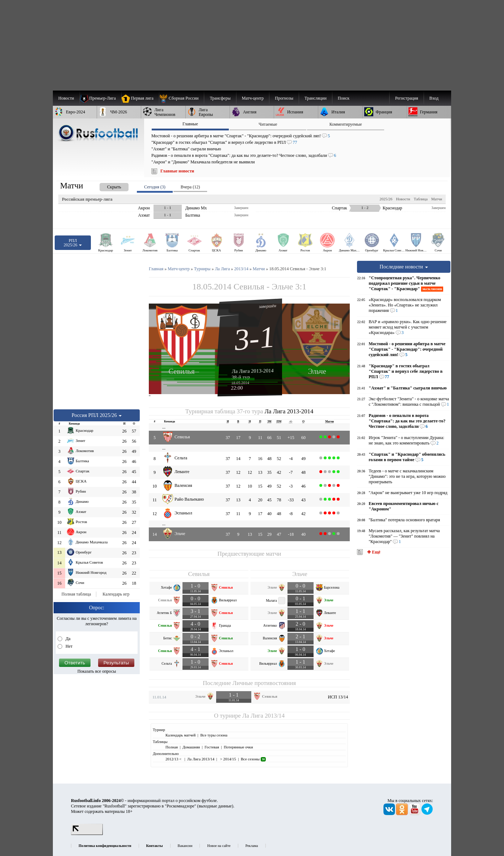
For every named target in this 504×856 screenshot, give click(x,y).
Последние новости (404, 267)
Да (68, 639)
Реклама (252, 846)
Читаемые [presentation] (268, 124)
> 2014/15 (228, 759)
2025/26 (386, 199)
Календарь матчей (180, 735)
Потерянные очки (238, 747)
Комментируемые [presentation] (346, 124)
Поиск (344, 98)
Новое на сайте (219, 846)
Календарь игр (116, 594)
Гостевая (212, 747)
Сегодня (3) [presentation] (155, 187)
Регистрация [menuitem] (407, 98)
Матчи (437, 199)
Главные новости (177, 171)
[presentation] (107, 186)
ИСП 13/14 (338, 697)
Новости (403, 199)
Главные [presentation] (190, 124)
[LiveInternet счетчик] (87, 834)
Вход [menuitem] (434, 98)
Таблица (421, 199)
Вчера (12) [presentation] (190, 187)
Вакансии (185, 846)
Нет (68, 646)
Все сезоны (253, 759)
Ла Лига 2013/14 (263, 716)
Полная (172, 747)
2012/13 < (174, 759)
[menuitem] (182, 98)
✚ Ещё (373, 552)
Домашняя (191, 747)
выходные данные (215, 806)
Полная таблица (76, 594)
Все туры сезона (214, 735)
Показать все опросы (97, 671)
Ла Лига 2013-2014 (253, 371)
